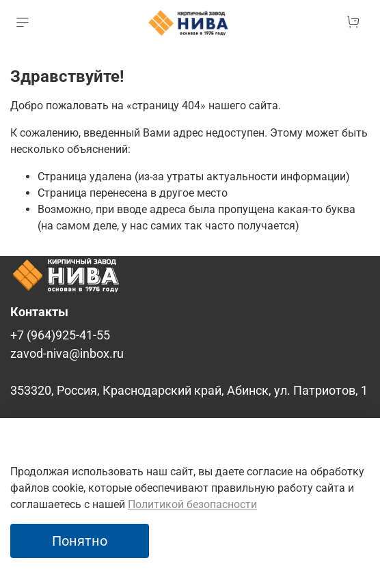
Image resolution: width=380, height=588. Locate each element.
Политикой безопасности (192, 504)
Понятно (80, 541)
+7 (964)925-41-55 (60, 335)
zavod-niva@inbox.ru (67, 354)
